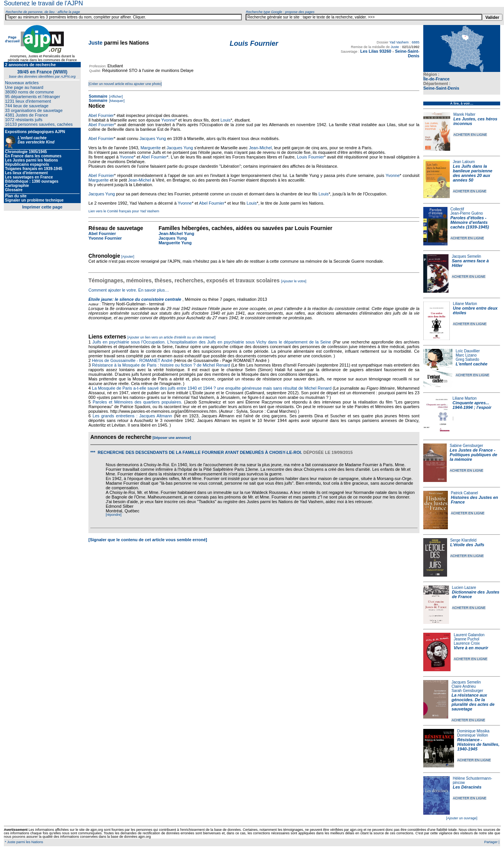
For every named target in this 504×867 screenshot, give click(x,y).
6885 (416, 42)
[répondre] (114, 515)
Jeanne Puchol (466, 639)
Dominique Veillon (472, 735)
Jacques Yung (153, 138)
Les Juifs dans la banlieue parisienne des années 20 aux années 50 (473, 173)
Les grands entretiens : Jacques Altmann (132, 416)
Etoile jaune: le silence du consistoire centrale (135, 299)
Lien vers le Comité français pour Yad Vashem (124, 211)
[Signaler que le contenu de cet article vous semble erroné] (148, 540)
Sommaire (98, 96)
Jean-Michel (260, 148)
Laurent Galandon (469, 635)
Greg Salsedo (467, 359)
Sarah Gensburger (467, 691)
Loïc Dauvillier (468, 351)
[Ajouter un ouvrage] (462, 818)
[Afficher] (115, 97)
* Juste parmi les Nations (23, 842)
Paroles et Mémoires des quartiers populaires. (137, 402)
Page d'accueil (12, 39)
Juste (96, 43)
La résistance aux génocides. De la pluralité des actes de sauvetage (473, 702)
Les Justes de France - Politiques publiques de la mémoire (473, 455)
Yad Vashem (399, 42)
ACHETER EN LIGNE (470, 135)
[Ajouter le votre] (294, 281)
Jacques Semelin (466, 256)
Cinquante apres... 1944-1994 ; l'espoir (472, 405)
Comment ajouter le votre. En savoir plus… (129, 290)
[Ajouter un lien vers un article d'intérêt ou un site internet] (171, 337)
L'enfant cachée (472, 364)
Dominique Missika (473, 731)
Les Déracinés (467, 787)
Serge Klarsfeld (463, 540)
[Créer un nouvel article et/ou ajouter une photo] (125, 84)
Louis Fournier (310, 157)
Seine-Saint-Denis (441, 88)
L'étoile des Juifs (467, 545)
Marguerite (151, 148)
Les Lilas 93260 (376, 51)
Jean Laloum (464, 162)
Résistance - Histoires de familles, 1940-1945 (478, 744)
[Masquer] (116, 101)
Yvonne (168, 120)
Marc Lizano (466, 355)
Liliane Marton (465, 304)
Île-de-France (436, 79)
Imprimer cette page (42, 207)
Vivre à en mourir (471, 648)
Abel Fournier (101, 115)
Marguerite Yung (175, 243)
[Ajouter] (128, 257)
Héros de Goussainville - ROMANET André (132, 360)
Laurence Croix (467, 643)
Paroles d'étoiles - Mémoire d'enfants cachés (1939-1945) (470, 222)
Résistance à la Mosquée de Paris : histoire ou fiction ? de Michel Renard (161, 365)
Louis (225, 120)
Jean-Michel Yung (176, 233)
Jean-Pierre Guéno (467, 213)
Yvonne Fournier (105, 238)
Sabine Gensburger (467, 446)
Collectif (457, 209)
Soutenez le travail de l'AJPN (43, 3)
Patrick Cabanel (465, 493)
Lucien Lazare (464, 588)
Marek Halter (464, 114)
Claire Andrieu (463, 686)
